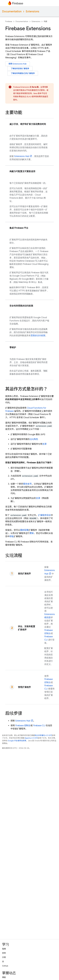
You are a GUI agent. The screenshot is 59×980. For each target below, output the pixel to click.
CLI (39, 726)
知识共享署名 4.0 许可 (43, 735)
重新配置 (24, 530)
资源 (44, 444)
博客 (4, 977)
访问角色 (34, 439)
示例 (4, 957)
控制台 (23, 726)
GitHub (5, 966)
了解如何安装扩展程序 (20, 69)
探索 (18, 64)
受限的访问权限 (38, 336)
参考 (4, 953)
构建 (45, 21)
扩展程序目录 (44, 515)
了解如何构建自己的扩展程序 (23, 73)
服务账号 (27, 484)
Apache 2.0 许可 (31, 738)
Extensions (32, 11)
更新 (32, 533)
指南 (4, 949)
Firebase (9, 21)
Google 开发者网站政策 (17, 741)
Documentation (12, 11)
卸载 (12, 536)
